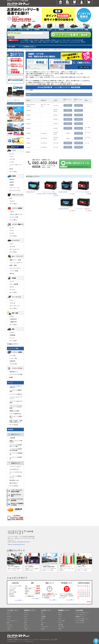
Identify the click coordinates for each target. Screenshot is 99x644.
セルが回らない (15, 469)
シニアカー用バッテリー (81, 615)
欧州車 (47, 50)
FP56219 (79, 110)
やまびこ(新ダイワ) (16, 214)
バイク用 (12, 356)
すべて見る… (14, 172)
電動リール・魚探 (15, 260)
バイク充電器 (24, 40)
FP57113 (79, 105)
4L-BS (31, 40)
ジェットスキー (25, 42)
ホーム (60, 2)
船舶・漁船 (13, 265)
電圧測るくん (14, 372)
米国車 (12, 185)
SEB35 (54, 40)
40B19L (36, 40)
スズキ (12, 162)
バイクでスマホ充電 (77, 40)
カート (89, 2)
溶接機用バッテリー (64, 610)
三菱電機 (43, 617)
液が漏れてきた (15, 480)
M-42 (52, 42)
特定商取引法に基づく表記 (20, 640)
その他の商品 (79, 610)
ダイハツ (26, 627)
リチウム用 (13, 364)
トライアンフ (10, 627)
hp (42, 621)
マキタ (60, 619)
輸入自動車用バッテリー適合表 (35, 50)
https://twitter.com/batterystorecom (19, 542)
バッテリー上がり (15, 467)
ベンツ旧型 (53, 50)
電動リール (34, 42)
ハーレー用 (13, 358)
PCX (64, 40)
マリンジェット (64, 42)
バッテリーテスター (80, 623)
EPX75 (68, 105)
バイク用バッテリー (13, 610)
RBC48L (48, 40)
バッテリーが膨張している (16, 477)
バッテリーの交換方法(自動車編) (16, 450)
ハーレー (59, 40)
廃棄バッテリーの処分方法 (16, 441)
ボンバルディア (15, 249)
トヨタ (26, 613)
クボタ (12, 212)
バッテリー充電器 (79, 621)
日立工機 (60, 625)
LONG (40, 42)
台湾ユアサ (46, 42)
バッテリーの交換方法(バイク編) (16, 445)
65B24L (42, 40)
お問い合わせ (44, 640)
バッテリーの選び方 (16, 394)
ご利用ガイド (74, 2)
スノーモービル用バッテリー (82, 619)
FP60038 (79, 119)
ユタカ (43, 623)
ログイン (15, 103)
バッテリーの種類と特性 (16, 391)
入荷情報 (12, 438)
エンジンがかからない (16, 473)
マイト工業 (61, 627)
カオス (68, 40)
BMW (11, 169)
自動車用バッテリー (30, 610)
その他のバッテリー (13, 344)
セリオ (12, 233)
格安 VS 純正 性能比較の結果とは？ (16, 421)
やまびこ (60, 615)
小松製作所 (13, 319)
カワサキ (12, 159)
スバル (26, 619)
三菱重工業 (13, 322)
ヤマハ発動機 (14, 284)
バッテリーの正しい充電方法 (16, 387)
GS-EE (43, 619)
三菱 (25, 623)
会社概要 (10, 640)
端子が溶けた (14, 483)
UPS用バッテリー (46, 610)
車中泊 (83, 42)
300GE (60, 50)
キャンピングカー (75, 42)
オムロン (12, 201)
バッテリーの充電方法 (16, 458)
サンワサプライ (45, 627)
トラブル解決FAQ (15, 414)
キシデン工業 (14, 217)
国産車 (12, 180)
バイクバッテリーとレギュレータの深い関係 (16, 407)
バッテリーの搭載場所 (16, 454)
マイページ (82, 2)
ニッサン (26, 615)
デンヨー (60, 623)
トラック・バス (15, 188)
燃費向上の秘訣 (15, 411)
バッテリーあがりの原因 (16, 402)
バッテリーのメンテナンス (16, 398)
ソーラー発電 (14, 271)
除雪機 (56, 42)
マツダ (26, 621)
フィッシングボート (16, 263)
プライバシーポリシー (34, 640)
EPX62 (68, 110)
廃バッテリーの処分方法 (16, 417)
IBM (42, 625)
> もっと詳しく (19, 600)
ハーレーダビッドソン (16, 165)
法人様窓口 (67, 2)
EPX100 (68, 119)
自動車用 (12, 361)
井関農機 (12, 335)
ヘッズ (60, 617)
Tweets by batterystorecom (16, 544)
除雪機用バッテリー (80, 617)
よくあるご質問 (53, 640)
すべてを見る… (15, 425)
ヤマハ (12, 157)
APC (11, 198)
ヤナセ (12, 287)
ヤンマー (12, 290)
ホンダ (12, 154)
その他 (11, 377)
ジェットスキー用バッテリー (82, 613)
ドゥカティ (10, 625)
